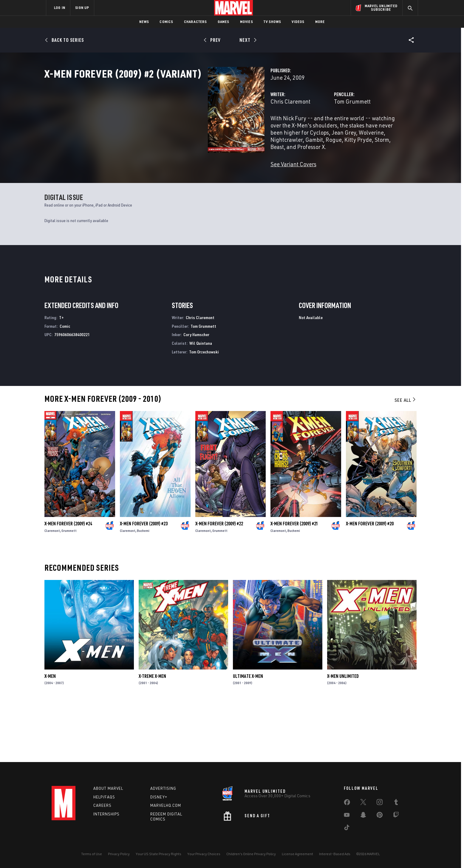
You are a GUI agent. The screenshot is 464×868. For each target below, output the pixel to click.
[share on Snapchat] (363, 816)
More (320, 22)
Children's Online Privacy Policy (251, 854)
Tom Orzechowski (204, 409)
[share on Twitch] (396, 816)
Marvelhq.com (166, 805)
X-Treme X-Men (152, 733)
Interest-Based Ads (335, 854)
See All (406, 457)
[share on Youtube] (347, 816)
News (144, 22)
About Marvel (108, 788)
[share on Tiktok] (347, 829)
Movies (246, 22)
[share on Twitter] (363, 803)
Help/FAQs (104, 797)
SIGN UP (82, 8)
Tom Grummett (295, 128)
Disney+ (159, 797)
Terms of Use (92, 854)
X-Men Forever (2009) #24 (68, 581)
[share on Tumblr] (396, 803)
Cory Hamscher (196, 392)
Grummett (69, 588)
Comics (166, 22)
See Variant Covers (179, 176)
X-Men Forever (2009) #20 (370, 581)
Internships (106, 814)
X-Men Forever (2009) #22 (219, 581)
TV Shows (272, 22)
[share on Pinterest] (380, 816)
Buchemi (143, 588)
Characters (195, 22)
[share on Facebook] (347, 804)
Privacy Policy (119, 854)
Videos (298, 22)
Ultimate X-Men (248, 733)
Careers (102, 805)
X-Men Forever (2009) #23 (144, 581)
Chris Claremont (176, 128)
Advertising (163, 788)
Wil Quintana (201, 401)
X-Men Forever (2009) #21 (294, 581)
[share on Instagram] (380, 803)
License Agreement (297, 854)
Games (224, 22)
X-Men (50, 733)
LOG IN (60, 8)
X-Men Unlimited (343, 733)
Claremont (52, 588)
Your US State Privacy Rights (158, 854)
